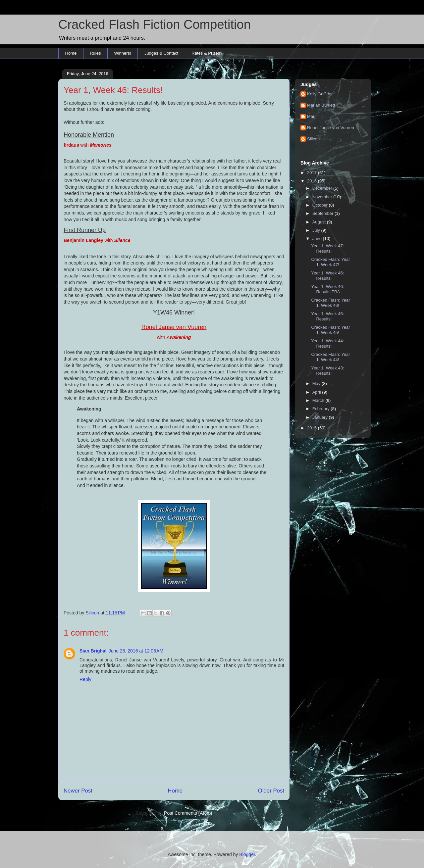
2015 (313, 428)
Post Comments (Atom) (188, 813)
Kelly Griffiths (320, 94)
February (322, 409)
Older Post (271, 791)
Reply (85, 679)
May (317, 384)
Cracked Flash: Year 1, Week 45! (330, 330)
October (321, 205)
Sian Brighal (93, 651)
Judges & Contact (161, 53)
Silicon (313, 139)
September (323, 213)
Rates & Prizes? (207, 53)
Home (71, 53)
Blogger (247, 854)
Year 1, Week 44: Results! (327, 343)
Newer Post (78, 791)
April (317, 392)
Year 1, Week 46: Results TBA (327, 289)
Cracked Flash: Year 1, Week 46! (330, 303)
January (321, 417)
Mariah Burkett (321, 105)
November (323, 197)
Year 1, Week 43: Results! (327, 371)
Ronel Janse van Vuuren (331, 128)
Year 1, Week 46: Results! (327, 276)
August (320, 222)
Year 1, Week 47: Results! (327, 248)
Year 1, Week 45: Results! (327, 316)
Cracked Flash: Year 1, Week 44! (330, 357)
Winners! (122, 53)
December (323, 188)
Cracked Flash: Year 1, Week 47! (330, 262)
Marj (311, 116)
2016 (313, 181)
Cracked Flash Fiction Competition (155, 24)
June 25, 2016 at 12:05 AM (136, 651)
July (317, 230)
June (318, 239)
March (319, 400)
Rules (95, 53)
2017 (313, 173)
